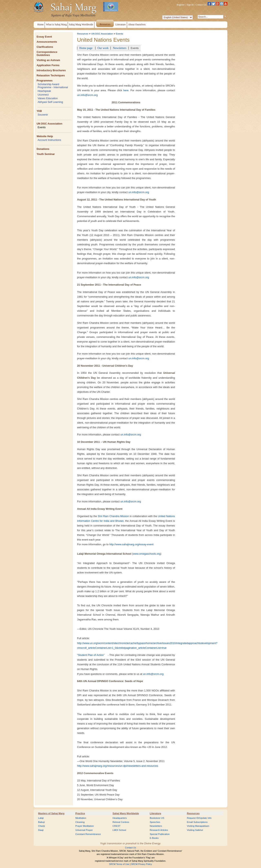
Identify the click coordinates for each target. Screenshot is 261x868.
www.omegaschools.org (147, 554)
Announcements (47, 42)
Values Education (48, 98)
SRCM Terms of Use (119, 864)
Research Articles (159, 830)
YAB (39, 111)
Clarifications (45, 47)
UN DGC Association (49, 124)
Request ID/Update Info (199, 818)
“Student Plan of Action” (91, 655)
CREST (117, 826)
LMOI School (119, 830)
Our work (103, 48)
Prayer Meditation (85, 826)
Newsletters (119, 48)
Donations (43, 149)
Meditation (81, 818)
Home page (86, 48)
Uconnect (43, 95)
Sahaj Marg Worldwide (126, 813)
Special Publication (160, 834)
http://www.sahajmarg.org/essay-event (131, 544)
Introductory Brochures (51, 70)
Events (41, 127)
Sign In (190, 5)
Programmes (44, 81)
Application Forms (48, 65)
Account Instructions (49, 140)
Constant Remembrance (88, 834)
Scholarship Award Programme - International (53, 86)
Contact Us (201, 5)
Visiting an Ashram (48, 60)
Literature (155, 813)
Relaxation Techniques (51, 75)
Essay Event (44, 37)
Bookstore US (157, 818)
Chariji (41, 826)
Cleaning (80, 822)
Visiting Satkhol (195, 830)
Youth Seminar (46, 154)
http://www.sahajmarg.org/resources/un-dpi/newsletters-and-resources (118, 766)
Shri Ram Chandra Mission (113, 516)
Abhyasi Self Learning (50, 102)
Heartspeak (44, 91)
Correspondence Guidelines (47, 53)
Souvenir (43, 115)
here (126, 90)
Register (181, 5)
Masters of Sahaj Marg (51, 813)
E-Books (154, 838)
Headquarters (120, 818)
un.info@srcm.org (87, 95)
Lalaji (41, 818)
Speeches (155, 822)
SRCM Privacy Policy (142, 864)
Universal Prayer (84, 830)
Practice (80, 813)
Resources (83, 34)
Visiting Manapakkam (198, 826)
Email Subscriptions (197, 822)
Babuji (41, 822)
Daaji (41, 830)
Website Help (45, 136)
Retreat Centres (121, 822)
